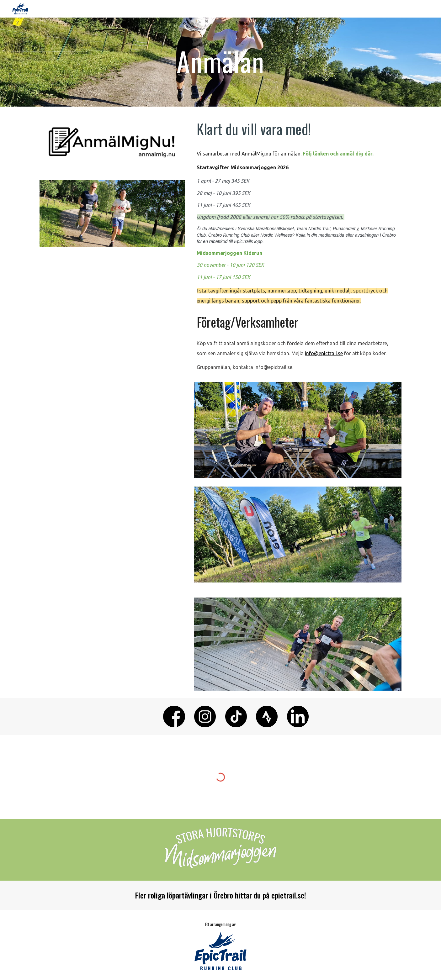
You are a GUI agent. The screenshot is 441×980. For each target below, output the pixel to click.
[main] (220, 62)
